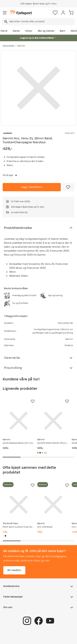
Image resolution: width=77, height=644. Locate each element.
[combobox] (38, 22)
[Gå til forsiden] (21, 13)
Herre (4, 31)
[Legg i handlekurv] (32, 187)
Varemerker (9, 46)
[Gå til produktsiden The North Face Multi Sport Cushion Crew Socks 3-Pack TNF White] (19, 505)
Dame (16, 31)
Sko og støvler (46, 31)
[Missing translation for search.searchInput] (6, 22)
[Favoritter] (55, 13)
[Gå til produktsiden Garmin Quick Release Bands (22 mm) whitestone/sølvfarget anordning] (19, 421)
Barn (63, 31)
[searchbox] (42, 22)
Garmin (21, 46)
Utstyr (29, 31)
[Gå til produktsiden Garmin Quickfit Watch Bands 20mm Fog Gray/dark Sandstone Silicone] (53, 421)
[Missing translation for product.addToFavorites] (68, 187)
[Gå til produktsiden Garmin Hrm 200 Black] (53, 505)
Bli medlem (14, 570)
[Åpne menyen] (5, 13)
